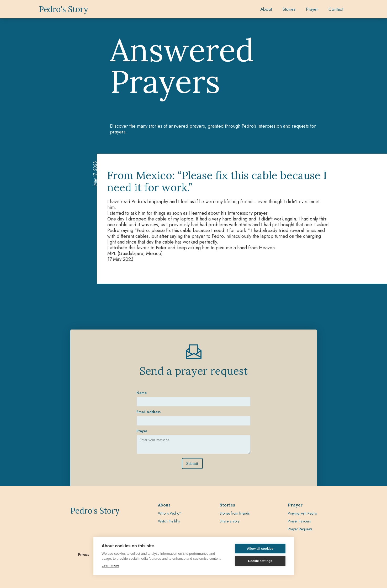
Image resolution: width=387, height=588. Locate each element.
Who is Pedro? (170, 513)
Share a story (230, 521)
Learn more (110, 565)
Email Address (149, 390)
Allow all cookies (260, 549)
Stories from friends (235, 513)
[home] (63, 9)
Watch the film (169, 521)
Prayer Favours (299, 521)
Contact (336, 9)
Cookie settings (260, 561)
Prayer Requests (300, 529)
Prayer (142, 409)
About (266, 9)
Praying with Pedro (302, 513)
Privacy (84, 554)
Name (142, 371)
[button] (289, 9)
